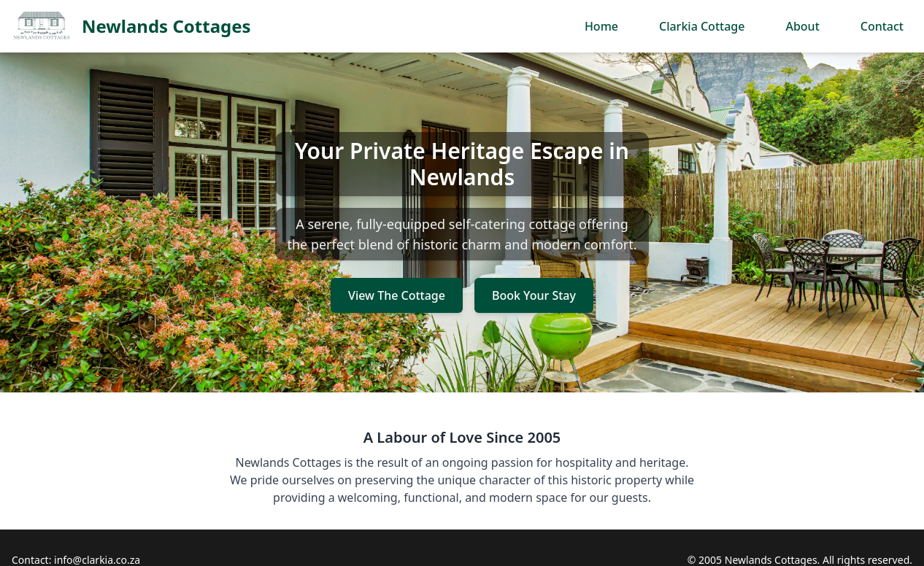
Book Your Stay (534, 295)
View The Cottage (397, 295)
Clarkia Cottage (702, 26)
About (802, 26)
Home (601, 26)
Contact (882, 26)
